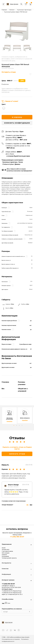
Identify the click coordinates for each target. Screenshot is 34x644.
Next (25, 48)
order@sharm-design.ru (8, 586)
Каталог (12, 10)
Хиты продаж (6, 553)
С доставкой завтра (7, 551)
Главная (4, 10)
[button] (30, 5)
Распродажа (5, 556)
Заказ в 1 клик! (10, 101)
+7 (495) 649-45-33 (7, 593)
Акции (4, 548)
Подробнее (9, 421)
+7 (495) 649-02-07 (7, 591)
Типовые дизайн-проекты (9, 558)
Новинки (4, 555)
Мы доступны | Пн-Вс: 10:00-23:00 (11, 587)
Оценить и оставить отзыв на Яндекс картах (17, 448)
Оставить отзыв (9, 72)
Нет (31, 505)
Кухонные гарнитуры (24, 10)
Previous (9, 48)
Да (27, 505)
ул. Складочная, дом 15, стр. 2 (14, 594)
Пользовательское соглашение (11, 639)
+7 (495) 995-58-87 (17, 537)
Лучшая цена (6, 549)
